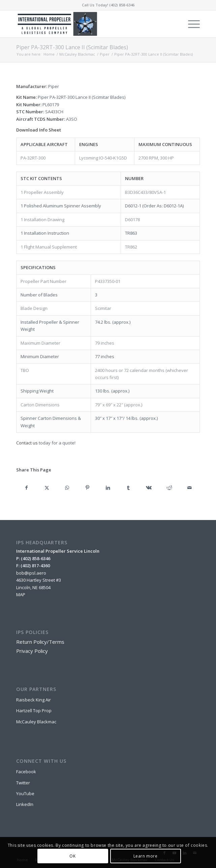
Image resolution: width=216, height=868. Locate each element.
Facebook (26, 772)
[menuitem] (191, 24)
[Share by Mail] (190, 488)
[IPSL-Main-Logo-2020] (90, 24)
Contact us (27, 443)
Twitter (23, 783)
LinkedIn (25, 804)
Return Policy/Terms (40, 642)
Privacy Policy (32, 651)
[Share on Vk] (149, 488)
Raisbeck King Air (34, 700)
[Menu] (191, 24)
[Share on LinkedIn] (108, 488)
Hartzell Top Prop (34, 711)
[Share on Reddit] (169, 488)
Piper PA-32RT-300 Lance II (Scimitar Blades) (72, 47)
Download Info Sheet (39, 130)
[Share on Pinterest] (88, 488)
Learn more (146, 856)
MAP (21, 595)
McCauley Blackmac (36, 722)
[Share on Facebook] (26, 488)
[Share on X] (47, 488)
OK (72, 856)
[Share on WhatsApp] (67, 488)
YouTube (25, 793)
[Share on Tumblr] (129, 488)
